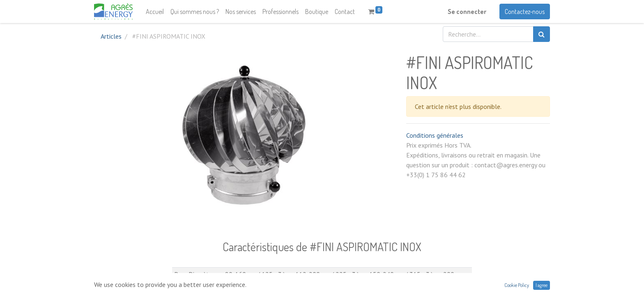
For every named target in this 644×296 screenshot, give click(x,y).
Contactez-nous (525, 12)
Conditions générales (435, 135)
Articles (111, 36)
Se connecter (467, 12)
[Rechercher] (542, 34)
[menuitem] (155, 12)
